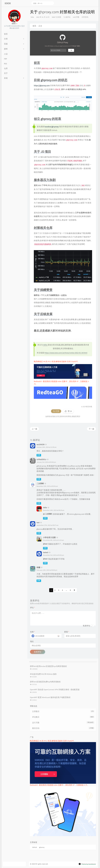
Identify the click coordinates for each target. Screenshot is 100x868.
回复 (39, 455)
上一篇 (34, 429)
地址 (32, 641)
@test (45, 544)
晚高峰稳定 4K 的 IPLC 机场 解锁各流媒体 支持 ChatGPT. (56, 361)
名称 (32, 632)
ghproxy (42, 847)
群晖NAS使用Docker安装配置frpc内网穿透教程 (48, 666)
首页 (34, 26)
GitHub (35, 847)
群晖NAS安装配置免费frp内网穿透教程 (45, 682)
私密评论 (87, 626)
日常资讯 (85, 17)
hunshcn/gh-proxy (52, 127)
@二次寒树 (47, 514)
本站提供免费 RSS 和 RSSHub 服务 (43, 674)
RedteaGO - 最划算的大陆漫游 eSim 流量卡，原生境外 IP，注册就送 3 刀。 (59, 785)
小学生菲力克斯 (49, 537)
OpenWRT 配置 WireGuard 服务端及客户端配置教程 (50, 697)
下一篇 (91, 429)
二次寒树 (40, 483)
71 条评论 (67, 17)
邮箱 (67, 632)
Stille (32, 17)
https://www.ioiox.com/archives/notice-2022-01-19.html (66, 353)
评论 (32, 608)
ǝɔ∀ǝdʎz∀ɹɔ (42, 459)
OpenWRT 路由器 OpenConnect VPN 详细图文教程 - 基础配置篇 (55, 690)
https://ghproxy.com (42, 85)
